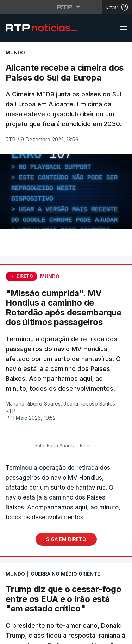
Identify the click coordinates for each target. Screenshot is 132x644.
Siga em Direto (66, 539)
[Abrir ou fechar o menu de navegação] (121, 28)
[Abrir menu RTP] (66, 7)
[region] (66, 192)
